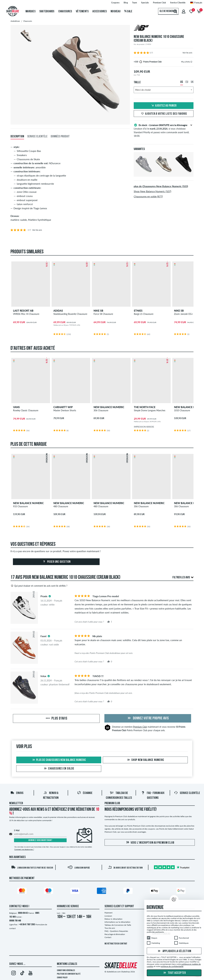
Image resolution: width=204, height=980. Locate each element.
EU (187, 82)
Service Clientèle (187, 794)
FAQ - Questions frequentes (116, 932)
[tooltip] (191, 62)
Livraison (108, 917)
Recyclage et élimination (115, 935)
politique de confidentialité (172, 966)
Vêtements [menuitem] (82, 11)
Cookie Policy (62, 978)
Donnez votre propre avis (148, 719)
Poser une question (56, 563)
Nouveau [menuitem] (116, 11)
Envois (17, 794)
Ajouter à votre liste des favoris (164, 114)
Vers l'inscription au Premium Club (150, 843)
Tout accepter (174, 973)
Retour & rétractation (113, 920)
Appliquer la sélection (174, 951)
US (182, 82)
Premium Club (140, 727)
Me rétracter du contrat (116, 945)
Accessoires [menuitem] (100, 11)
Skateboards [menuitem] (47, 11)
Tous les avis (110, 929)
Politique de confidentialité (69, 975)
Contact (108, 938)
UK (192, 82)
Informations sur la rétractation (117, 923)
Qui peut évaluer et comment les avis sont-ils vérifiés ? (39, 586)
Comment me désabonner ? (24, 850)
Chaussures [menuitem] (65, 11)
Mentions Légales (67, 965)
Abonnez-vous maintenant (40, 841)
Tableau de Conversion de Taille (118, 926)
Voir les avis (187, 53)
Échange (85, 794)
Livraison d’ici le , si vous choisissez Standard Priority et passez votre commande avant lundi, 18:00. (164, 130)
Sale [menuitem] (128, 11)
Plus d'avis (56, 719)
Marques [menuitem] (31, 11)
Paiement (108, 913)
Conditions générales (66, 971)
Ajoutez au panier (164, 106)
